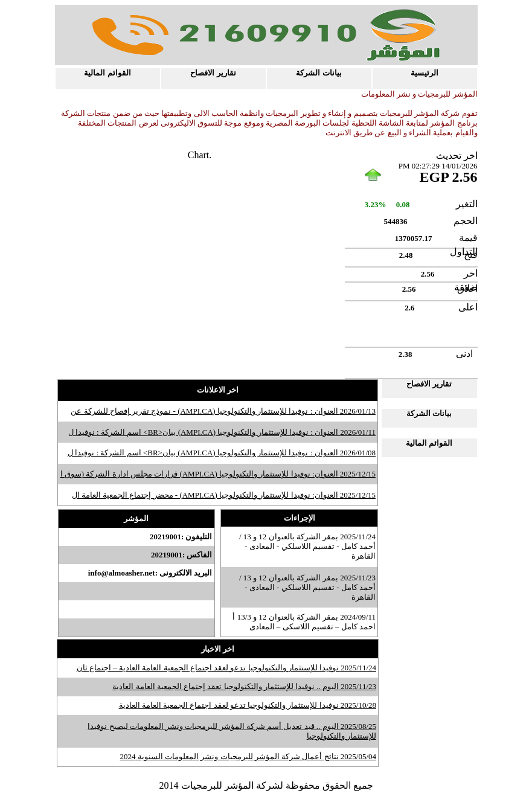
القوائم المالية (107, 73)
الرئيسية (425, 73)
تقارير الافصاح (213, 73)
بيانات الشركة (319, 73)
